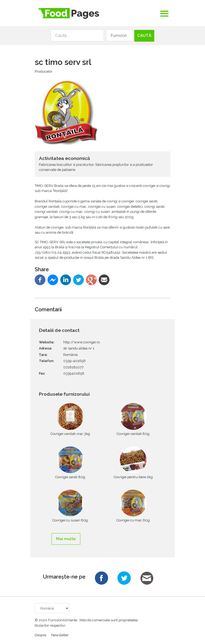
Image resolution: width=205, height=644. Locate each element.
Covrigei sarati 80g (70, 477)
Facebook (101, 578)
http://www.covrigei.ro (82, 342)
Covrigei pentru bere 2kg (133, 477)
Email (147, 578)
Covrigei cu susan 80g (70, 520)
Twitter (124, 578)
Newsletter (60, 635)
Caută (144, 36)
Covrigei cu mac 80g (133, 520)
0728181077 (73, 367)
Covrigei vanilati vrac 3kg (70, 434)
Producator (44, 71)
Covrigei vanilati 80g (133, 434)
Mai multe (66, 539)
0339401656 (74, 373)
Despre (40, 635)
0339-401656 (74, 361)
